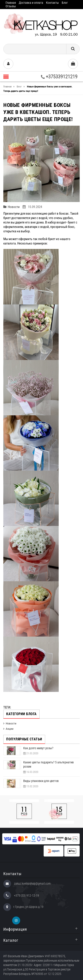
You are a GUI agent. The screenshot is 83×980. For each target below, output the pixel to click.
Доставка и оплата (31, 3)
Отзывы (11, 6)
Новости (14, 207)
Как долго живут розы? (38, 748)
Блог (65, 3)
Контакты (52, 3)
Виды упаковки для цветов (41, 781)
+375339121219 (59, 77)
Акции (10, 729)
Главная (11, 3)
